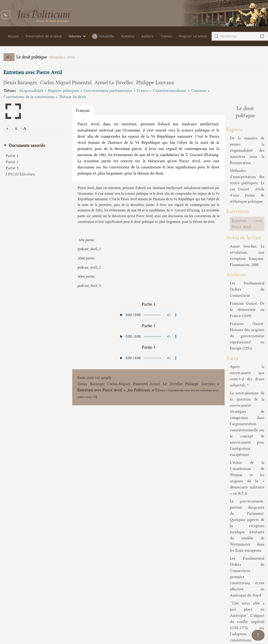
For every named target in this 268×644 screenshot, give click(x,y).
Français (83, 110)
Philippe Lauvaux (155, 83)
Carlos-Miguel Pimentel (66, 83)
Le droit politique (32, 57)
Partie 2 (12, 162)
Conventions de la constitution (29, 97)
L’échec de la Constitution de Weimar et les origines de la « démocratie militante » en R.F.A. (235, 357)
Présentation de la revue (44, 36)
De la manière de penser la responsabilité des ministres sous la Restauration (235, 137)
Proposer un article (193, 36)
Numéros (128, 36)
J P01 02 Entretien (20, 174)
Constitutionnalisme (170, 91)
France (142, 91)
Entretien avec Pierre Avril (228, 189)
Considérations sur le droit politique (234, 538)
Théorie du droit (73, 97)
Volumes (75, 36)
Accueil (13, 36)
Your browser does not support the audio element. (136, 338)
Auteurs (147, 36)
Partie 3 (12, 168)
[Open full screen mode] (13, 111)
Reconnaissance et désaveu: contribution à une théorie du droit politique (235, 498)
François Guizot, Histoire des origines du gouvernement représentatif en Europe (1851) (235, 273)
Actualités (103, 36)
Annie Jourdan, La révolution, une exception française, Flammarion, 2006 (235, 215)
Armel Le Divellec (114, 83)
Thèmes (166, 36)
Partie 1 (12, 156)
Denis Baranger (20, 83)
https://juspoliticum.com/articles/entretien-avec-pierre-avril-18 (118, 420)
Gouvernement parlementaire (108, 91)
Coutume (199, 91)
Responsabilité (31, 91)
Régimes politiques (63, 91)
